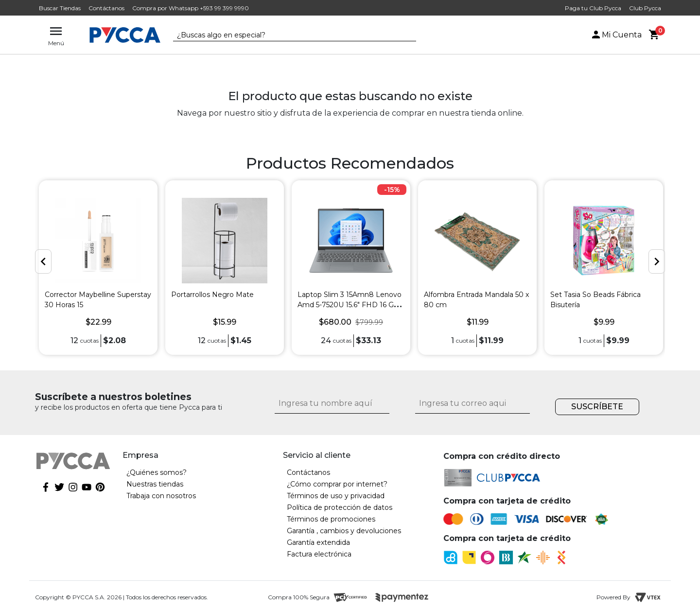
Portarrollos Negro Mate (212, 295)
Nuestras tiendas (155, 484)
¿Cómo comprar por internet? (337, 484)
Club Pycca (645, 8)
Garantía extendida (318, 542)
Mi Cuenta (616, 35)
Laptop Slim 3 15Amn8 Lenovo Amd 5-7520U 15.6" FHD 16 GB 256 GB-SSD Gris (350, 305)
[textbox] (287, 35)
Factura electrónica (319, 554)
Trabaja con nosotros (161, 496)
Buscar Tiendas (60, 8)
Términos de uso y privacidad (336, 496)
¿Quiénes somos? (157, 472)
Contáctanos (106, 8)
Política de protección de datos (340, 507)
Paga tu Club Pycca (593, 8)
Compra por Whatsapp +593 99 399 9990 (191, 8)
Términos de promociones (331, 519)
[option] (98, 268)
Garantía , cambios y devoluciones (344, 531)
